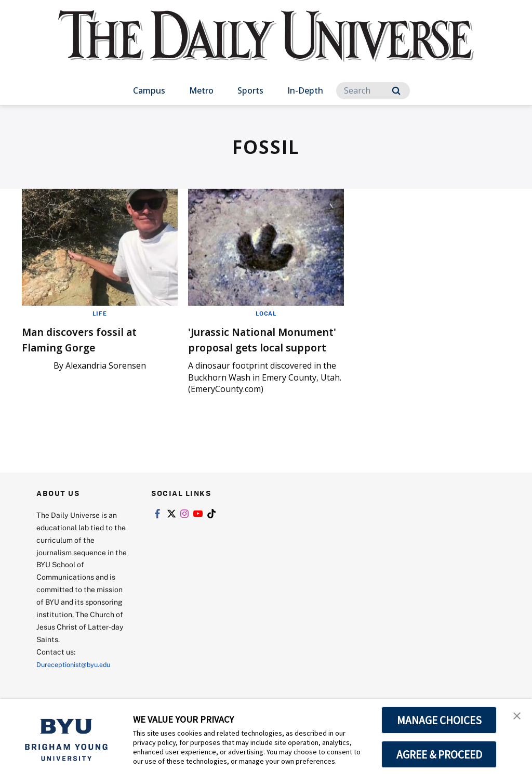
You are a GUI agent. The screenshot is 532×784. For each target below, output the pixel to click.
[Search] (373, 91)
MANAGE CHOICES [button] (439, 720)
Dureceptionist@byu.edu (78, 680)
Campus (149, 90)
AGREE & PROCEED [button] (439, 754)
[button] (515, 717)
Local (266, 313)
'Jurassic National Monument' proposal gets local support (252, 347)
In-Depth (305, 90)
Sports (250, 90)
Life (100, 313)
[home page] (266, 47)
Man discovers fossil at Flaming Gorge (91, 339)
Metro (201, 90)
